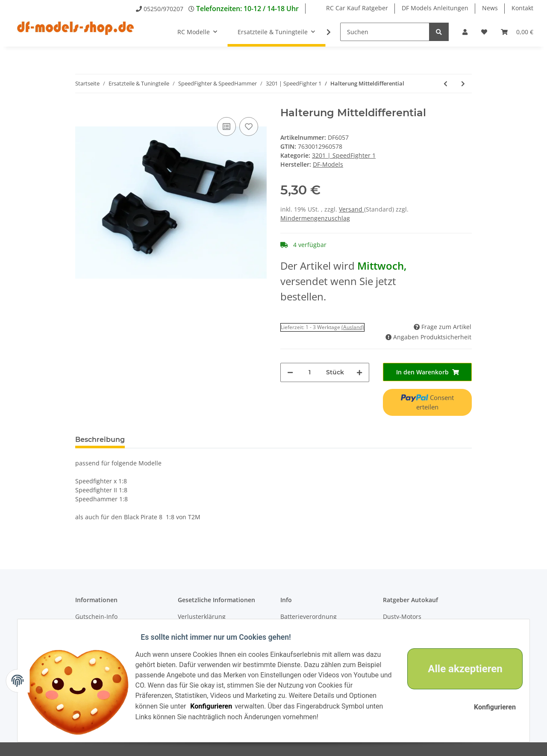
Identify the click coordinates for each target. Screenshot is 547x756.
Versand (351, 209)
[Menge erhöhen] (359, 372)
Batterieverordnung (309, 616)
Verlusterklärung (202, 616)
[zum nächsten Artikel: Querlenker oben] (463, 84)
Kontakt (522, 8)
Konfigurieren (217, 706)
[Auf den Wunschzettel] (249, 126)
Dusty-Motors (402, 616)
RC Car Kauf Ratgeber (357, 8)
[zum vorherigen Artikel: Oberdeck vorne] (446, 84)
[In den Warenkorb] (427, 372)
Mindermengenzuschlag (315, 218)
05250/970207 (163, 9)
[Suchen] (385, 32)
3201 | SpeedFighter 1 (344, 155)
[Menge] (310, 372)
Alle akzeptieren (460, 669)
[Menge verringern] (290, 372)
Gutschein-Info (96, 616)
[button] (465, 32)
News (490, 8)
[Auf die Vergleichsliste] (226, 126)
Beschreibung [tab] (100, 440)
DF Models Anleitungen (435, 8)
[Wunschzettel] (484, 32)
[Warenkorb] (517, 32)
